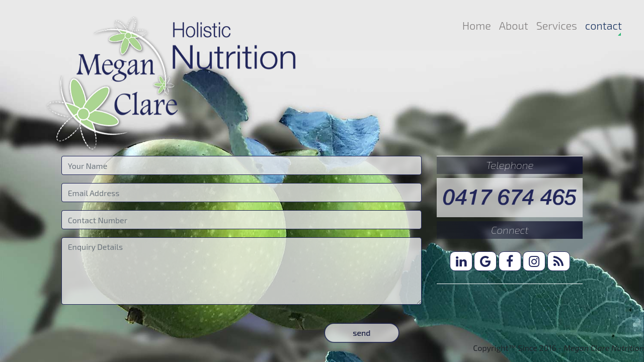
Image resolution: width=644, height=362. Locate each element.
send (361, 333)
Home (477, 25)
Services (557, 25)
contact (603, 25)
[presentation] (138, 332)
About (514, 25)
